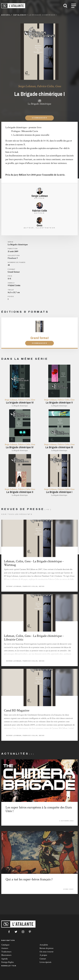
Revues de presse (46, 948)
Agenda (4, 959)
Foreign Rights (8, 962)
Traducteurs (6, 952)
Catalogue (5, 945)
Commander (39, 118)
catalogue (20, 15)
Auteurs (5, 948)
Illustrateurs (6, 955)
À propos (43, 955)
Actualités (44, 945)
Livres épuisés (45, 962)
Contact (43, 959)
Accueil (6, 15)
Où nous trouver (47, 952)
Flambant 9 (13, 258)
